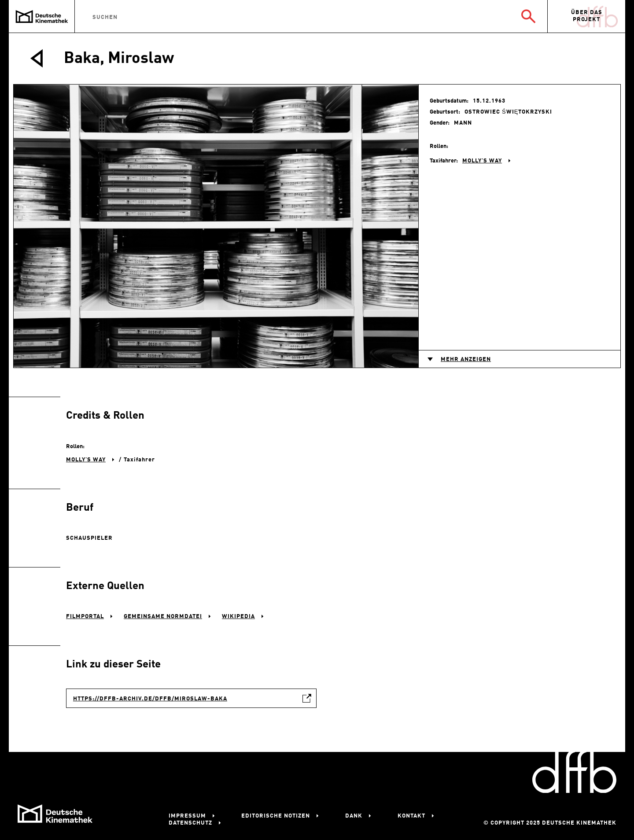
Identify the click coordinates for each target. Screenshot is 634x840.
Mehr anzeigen (466, 359)
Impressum (187, 816)
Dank (354, 816)
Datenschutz (190, 823)
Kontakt (411, 816)
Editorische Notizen (276, 816)
